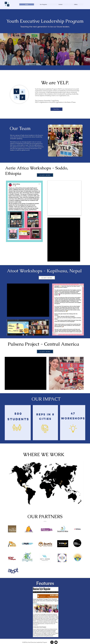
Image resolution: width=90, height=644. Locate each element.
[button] (43, 4)
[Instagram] (52, 642)
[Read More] (56, 109)
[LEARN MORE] (45, 175)
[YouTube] (56, 642)
